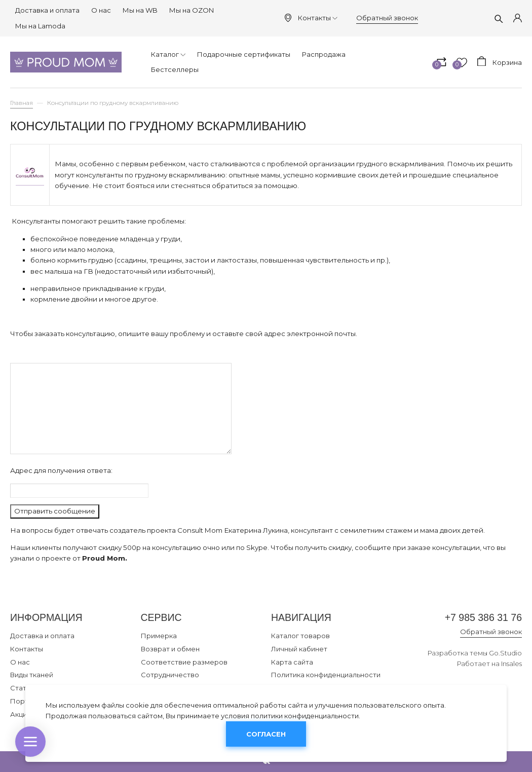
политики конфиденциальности (305, 716)
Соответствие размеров (184, 662)
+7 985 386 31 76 (483, 617)
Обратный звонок (387, 18)
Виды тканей (32, 675)
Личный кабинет (299, 649)
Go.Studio (505, 653)
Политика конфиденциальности (326, 675)
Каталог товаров (300, 636)
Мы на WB (140, 10)
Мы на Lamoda (40, 26)
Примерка (159, 636)
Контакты (318, 18)
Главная (22, 103)
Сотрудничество (170, 675)
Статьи (22, 688)
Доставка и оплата (47, 10)
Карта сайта (292, 662)
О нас (101, 10)
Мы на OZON (192, 10)
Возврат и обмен (170, 649)
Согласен (266, 734)
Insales (511, 664)
